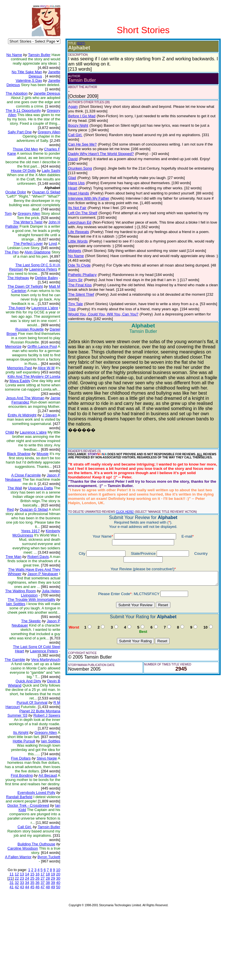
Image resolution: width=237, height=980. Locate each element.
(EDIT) (77, 43)
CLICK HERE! (121, 471)
